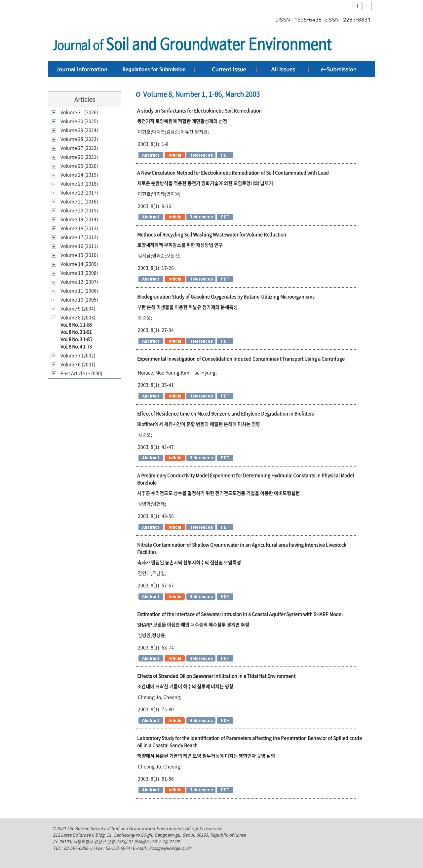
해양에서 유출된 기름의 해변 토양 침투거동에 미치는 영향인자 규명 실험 (206, 756)
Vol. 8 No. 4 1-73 (76, 346)
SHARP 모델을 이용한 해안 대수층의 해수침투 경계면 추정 (193, 624)
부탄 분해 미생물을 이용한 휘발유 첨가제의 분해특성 (187, 307)
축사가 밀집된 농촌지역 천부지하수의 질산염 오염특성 (189, 562)
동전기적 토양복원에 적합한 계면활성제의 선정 (182, 121)
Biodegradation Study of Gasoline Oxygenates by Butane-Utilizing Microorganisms (226, 296)
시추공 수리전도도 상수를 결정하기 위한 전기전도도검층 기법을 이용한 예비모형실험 (218, 493)
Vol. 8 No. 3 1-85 (76, 339)
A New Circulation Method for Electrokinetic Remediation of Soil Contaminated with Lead (233, 172)
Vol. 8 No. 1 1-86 (76, 324)
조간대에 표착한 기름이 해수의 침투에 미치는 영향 (185, 686)
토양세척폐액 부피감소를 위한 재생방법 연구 (180, 245)
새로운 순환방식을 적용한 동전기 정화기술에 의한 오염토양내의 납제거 (205, 183)
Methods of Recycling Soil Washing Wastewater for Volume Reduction (212, 234)
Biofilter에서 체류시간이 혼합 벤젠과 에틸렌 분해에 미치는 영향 (199, 424)
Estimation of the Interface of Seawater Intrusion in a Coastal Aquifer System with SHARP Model (240, 614)
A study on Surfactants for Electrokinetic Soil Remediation (199, 110)
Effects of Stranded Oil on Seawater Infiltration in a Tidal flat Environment (216, 676)
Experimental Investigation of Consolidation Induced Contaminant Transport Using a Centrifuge (241, 359)
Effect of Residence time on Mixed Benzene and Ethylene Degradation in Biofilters (226, 413)
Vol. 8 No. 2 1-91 (76, 332)
